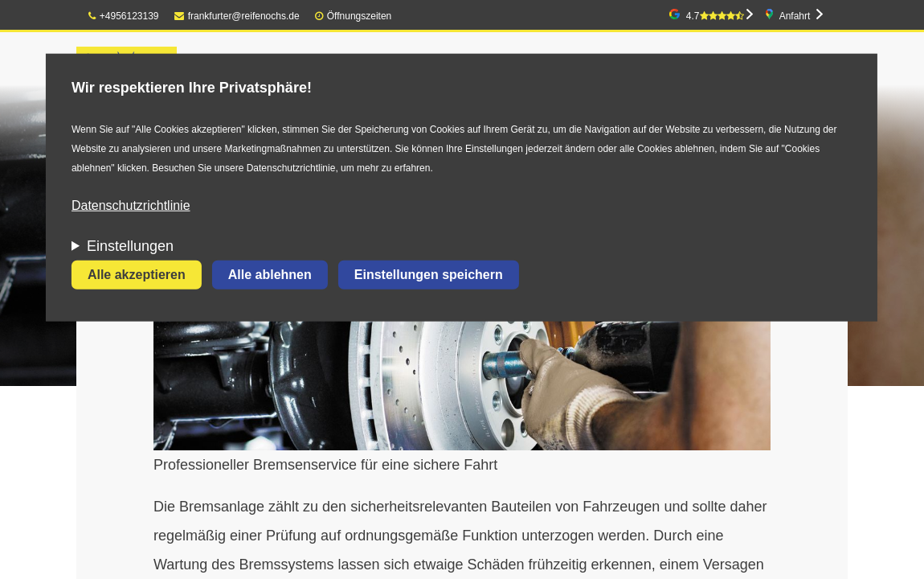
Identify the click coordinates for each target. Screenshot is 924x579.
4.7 (715, 16)
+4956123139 (124, 16)
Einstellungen (130, 246)
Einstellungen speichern (429, 275)
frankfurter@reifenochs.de (237, 16)
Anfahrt (795, 16)
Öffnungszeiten (360, 16)
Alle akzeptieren (137, 275)
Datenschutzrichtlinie (131, 205)
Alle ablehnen (270, 275)
